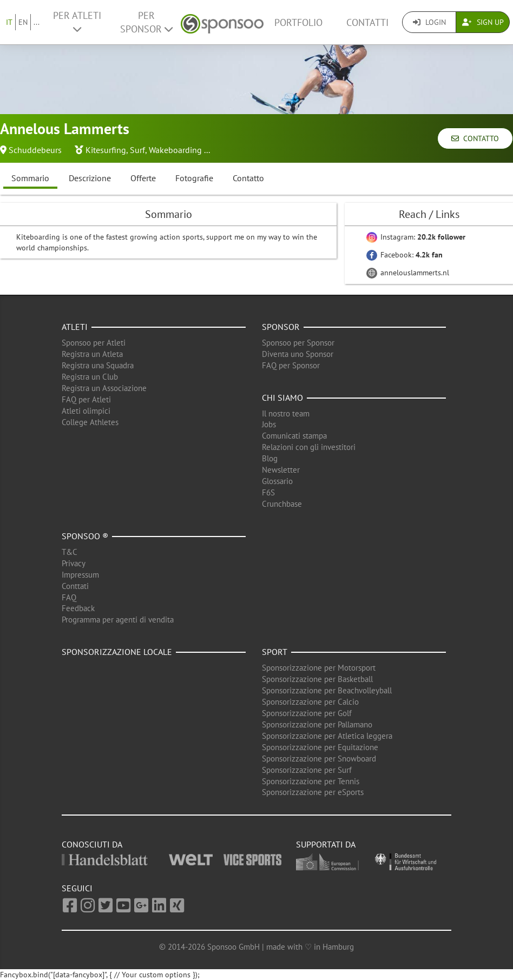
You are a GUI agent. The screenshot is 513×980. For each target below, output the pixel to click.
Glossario (277, 481)
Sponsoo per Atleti (94, 343)
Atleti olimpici (86, 411)
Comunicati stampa (294, 436)
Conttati (75, 586)
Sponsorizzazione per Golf (307, 713)
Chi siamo (282, 398)
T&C (70, 552)
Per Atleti (77, 22)
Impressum (80, 575)
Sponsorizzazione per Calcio (310, 702)
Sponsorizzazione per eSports (313, 792)
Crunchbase (282, 504)
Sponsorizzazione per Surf (307, 770)
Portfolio (298, 22)
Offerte (143, 178)
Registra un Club (90, 377)
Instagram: (416, 237)
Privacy (74, 563)
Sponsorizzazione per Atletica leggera (327, 736)
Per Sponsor (146, 22)
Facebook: (405, 255)
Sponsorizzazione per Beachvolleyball (327, 690)
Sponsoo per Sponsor (298, 343)
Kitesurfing (106, 150)
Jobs (269, 424)
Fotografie (194, 178)
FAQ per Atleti (86, 399)
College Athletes (90, 422)
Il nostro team (286, 413)
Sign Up (483, 22)
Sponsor (281, 327)
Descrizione (90, 178)
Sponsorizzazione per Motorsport (319, 668)
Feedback (78, 608)
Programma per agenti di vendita (118, 620)
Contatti (367, 22)
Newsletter (281, 470)
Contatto (475, 138)
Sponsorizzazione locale (117, 652)
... (37, 22)
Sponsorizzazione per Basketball (317, 679)
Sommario (30, 178)
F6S (268, 492)
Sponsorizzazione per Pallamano (317, 724)
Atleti (75, 327)
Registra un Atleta (92, 354)
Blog (270, 458)
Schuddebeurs (35, 150)
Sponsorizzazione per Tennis (311, 781)
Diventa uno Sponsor (298, 354)
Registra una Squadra (98, 365)
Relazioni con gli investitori (309, 447)
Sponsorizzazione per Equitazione (320, 747)
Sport (275, 652)
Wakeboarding (175, 150)
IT (9, 22)
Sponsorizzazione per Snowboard (319, 759)
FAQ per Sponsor (291, 365)
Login (429, 22)
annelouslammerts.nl (408, 273)
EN (23, 22)
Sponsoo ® (85, 536)
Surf (137, 150)
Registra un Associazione (104, 388)
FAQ (69, 597)
